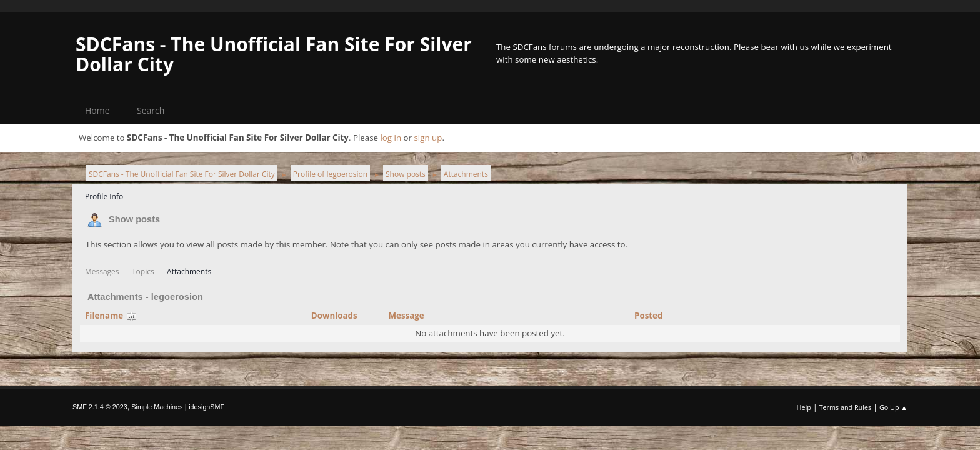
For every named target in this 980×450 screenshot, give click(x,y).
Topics (143, 272)
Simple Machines (157, 407)
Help (803, 407)
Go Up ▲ (893, 407)
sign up (428, 137)
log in (391, 137)
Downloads (334, 316)
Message (406, 316)
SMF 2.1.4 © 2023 (100, 407)
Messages (102, 272)
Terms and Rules (846, 407)
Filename (111, 316)
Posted (648, 316)
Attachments (189, 272)
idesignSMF (207, 407)
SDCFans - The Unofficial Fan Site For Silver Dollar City (274, 54)
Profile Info (104, 197)
